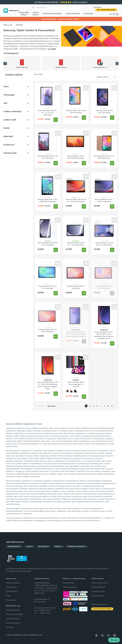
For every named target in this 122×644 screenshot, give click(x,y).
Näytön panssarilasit (14, 614)
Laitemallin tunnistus (77, 546)
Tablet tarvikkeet (13, 619)
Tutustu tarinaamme (99, 583)
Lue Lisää (52, 49)
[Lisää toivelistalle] (58, 88)
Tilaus (30, 546)
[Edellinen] (5, 64)
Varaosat (88, 14)
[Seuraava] (117, 64)
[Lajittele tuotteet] (106, 77)
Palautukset (44, 546)
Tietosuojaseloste (70, 587)
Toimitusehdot (12, 591)
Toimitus (59, 546)
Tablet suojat (36, 14)
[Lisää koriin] (56, 120)
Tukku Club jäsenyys (99, 604)
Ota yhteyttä (11, 587)
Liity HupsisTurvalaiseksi (106, 10)
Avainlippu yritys (98, 591)
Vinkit (8, 596)
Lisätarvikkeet (73, 14)
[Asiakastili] (111, 14)
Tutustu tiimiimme (98, 587)
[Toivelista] (114, 14)
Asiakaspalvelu (14, 546)
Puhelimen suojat (24, 14)
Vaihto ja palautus (13, 583)
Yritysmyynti (97, 7)
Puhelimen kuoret (13, 610)
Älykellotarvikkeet (52, 14)
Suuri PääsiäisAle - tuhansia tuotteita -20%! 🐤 (61, 19)
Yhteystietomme (98, 596)
